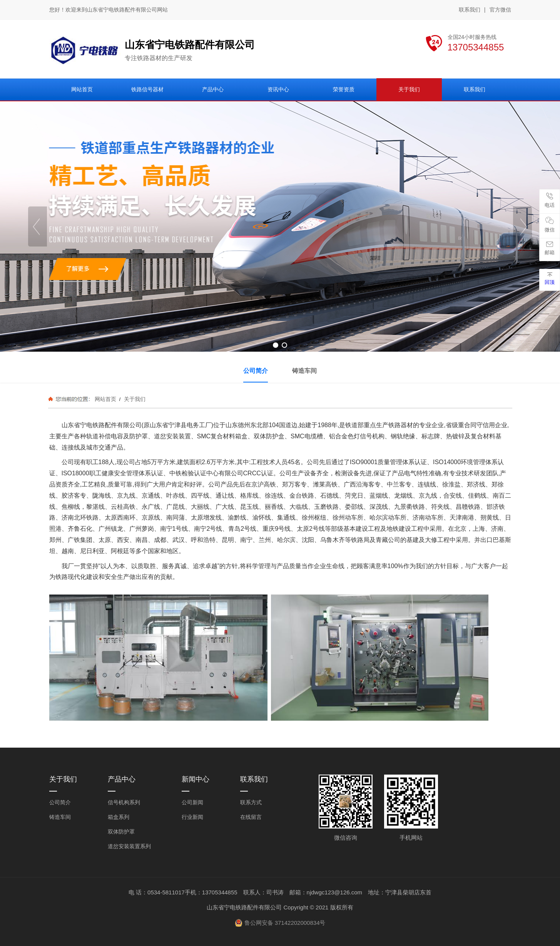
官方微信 (500, 10)
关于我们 (134, 399)
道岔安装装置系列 (129, 846)
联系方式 (251, 802)
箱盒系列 (119, 817)
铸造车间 (60, 817)
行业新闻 (192, 817)
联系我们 (470, 10)
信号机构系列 (124, 802)
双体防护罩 (121, 832)
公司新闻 (192, 802)
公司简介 (60, 802)
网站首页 (105, 399)
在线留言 (251, 817)
